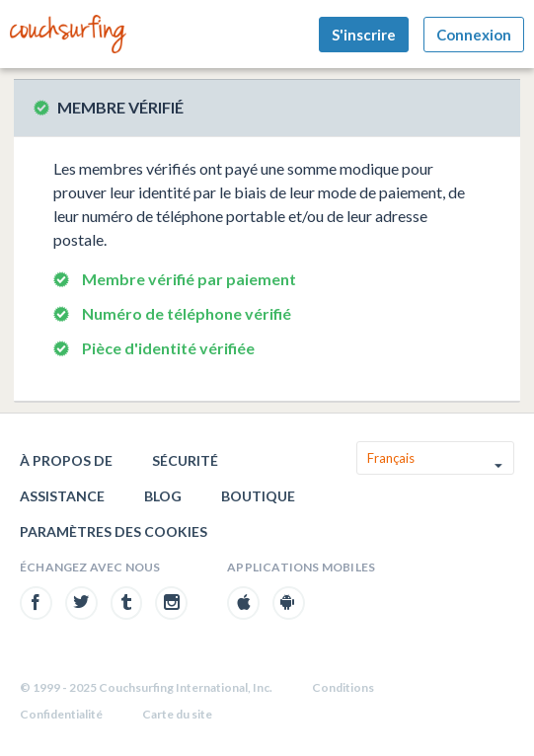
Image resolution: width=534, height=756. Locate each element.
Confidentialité (61, 714)
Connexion (474, 35)
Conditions (343, 687)
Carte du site (177, 714)
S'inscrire (364, 35)
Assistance (62, 496)
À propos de (66, 460)
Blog (163, 496)
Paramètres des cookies (114, 531)
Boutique (258, 496)
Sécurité (185, 460)
